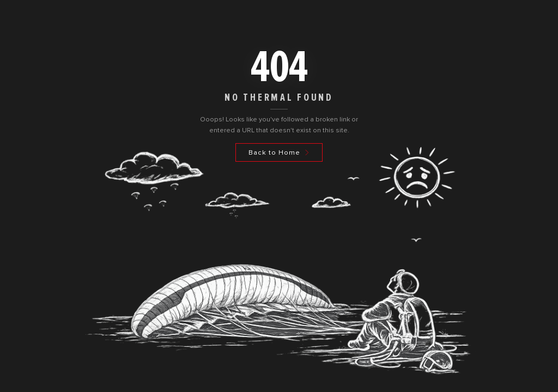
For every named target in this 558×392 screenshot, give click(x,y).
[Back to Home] (279, 152)
